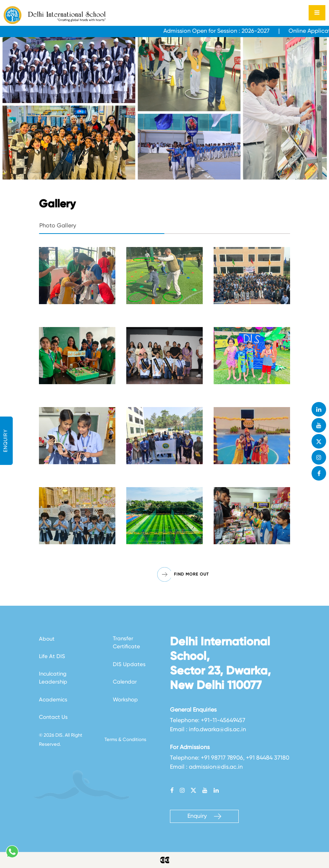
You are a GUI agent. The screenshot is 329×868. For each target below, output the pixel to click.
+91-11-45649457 (223, 721)
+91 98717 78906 (222, 758)
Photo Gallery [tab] (58, 226)
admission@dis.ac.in (216, 767)
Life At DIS (52, 656)
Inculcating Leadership (53, 678)
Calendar (125, 682)
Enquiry (204, 816)
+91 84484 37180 (268, 758)
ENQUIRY (6, 441)
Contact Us (53, 717)
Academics (53, 700)
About (47, 639)
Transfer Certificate (126, 643)
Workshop (125, 700)
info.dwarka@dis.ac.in (217, 730)
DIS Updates (129, 664)
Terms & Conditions (125, 740)
